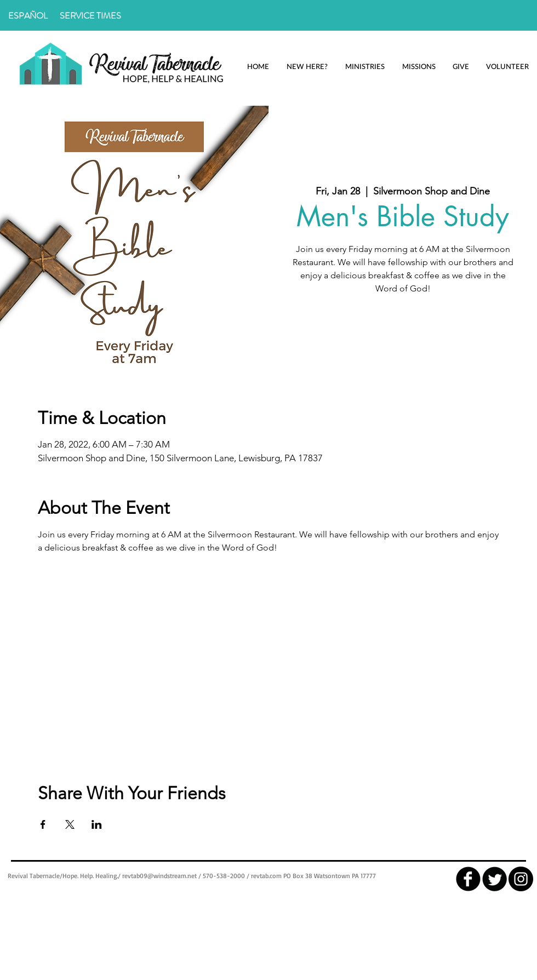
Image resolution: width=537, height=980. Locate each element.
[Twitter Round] (495, 879)
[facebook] (468, 879)
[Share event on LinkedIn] (97, 824)
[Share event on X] (70, 824)
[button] (307, 67)
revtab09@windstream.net (159, 876)
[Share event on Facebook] (43, 824)
